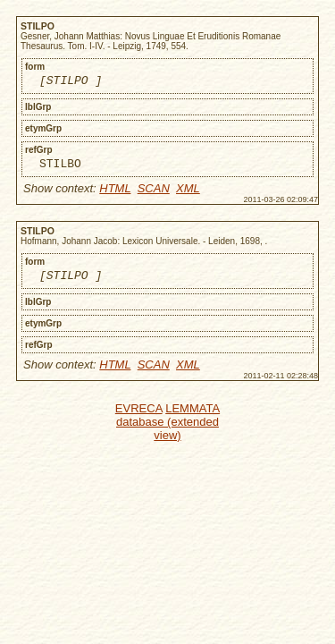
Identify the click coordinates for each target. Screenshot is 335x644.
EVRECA (139, 416)
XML (188, 194)
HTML (115, 194)
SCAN (154, 194)
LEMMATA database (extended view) (168, 430)
